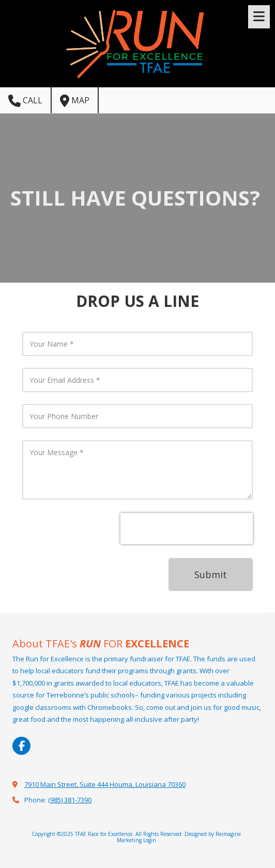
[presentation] (187, 529)
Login (150, 840)
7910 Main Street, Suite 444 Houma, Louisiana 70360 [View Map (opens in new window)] (105, 784)
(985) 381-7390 (70, 800)
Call (25, 101)
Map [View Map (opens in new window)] (75, 101)
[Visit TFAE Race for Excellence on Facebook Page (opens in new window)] (21, 746)
